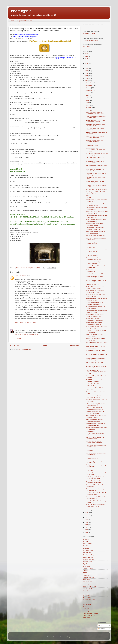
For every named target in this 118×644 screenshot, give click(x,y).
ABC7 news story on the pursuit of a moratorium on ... (96, 117)
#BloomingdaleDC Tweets (90, 27)
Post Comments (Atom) (25, 350)
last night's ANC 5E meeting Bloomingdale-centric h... (94, 323)
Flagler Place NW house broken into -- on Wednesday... (97, 446)
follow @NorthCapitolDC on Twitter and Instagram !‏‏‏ (96, 347)
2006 (86, 530)
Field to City (86, 575)
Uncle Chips (86, 611)
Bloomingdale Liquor (89, 559)
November (90, 85)
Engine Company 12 (89, 568)
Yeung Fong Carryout (89, 615)
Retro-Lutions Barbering (90, 593)
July (88, 95)
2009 (86, 522)
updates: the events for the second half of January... (96, 359)
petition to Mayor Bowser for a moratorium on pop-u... (94, 224)
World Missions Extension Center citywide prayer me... (95, 145)
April (88, 103)
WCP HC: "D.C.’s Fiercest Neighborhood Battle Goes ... (95, 442)
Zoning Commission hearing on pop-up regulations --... (96, 466)
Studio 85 (86, 606)
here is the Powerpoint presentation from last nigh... (96, 267)
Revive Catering (87, 595)
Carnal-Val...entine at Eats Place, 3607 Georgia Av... (95, 158)
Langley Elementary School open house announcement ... (95, 121)
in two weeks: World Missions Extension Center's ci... (94, 420)
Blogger (69, 637)
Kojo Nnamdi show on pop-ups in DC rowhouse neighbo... (96, 232)
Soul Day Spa (87, 604)
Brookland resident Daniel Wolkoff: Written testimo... (96, 178)
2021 (86, 66)
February (89, 108)
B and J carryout (88, 544)
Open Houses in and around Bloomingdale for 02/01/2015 (95, 113)
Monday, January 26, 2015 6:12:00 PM (25, 322)
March (88, 105)
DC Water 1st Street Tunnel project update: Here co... (96, 186)
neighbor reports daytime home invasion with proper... (95, 170)
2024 (86, 59)
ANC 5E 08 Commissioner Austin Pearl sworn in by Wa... (95, 506)
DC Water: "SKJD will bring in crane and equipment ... (96, 331)
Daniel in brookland (20, 275)
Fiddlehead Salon (88, 573)
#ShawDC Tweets (88, 47)
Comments (102, 629)
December (90, 83)
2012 (86, 515)
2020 (86, 68)
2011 (86, 517)
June (88, 98)
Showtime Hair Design (89, 600)
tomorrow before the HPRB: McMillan (96, 189)
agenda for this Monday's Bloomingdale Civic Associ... (95, 319)
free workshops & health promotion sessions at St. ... (96, 281)
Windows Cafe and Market (90, 613)
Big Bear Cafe (87, 553)
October (89, 88)
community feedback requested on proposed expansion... (96, 205)
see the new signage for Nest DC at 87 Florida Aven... (96, 220)
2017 (86, 76)
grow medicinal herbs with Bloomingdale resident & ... (94, 482)
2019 (86, 71)
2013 (86, 513)
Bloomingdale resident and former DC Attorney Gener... (97, 311)
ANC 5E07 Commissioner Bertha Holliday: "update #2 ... (95, 381)
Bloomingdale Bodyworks (90, 555)
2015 (86, 81)
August (89, 93)
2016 (86, 78)
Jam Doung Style (88, 582)
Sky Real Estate (87, 602)
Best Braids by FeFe (89, 550)
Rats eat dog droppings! (93, 284)
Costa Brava (86, 566)
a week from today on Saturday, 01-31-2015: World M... (96, 255)
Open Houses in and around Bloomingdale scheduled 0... (95, 259)
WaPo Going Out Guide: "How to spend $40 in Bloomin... (95, 478)
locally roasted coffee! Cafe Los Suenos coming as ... (95, 458)
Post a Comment (17, 338)
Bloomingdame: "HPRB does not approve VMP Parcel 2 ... (95, 162)
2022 (86, 64)
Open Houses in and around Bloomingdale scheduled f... (95, 408)
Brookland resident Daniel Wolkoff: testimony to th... (96, 125)
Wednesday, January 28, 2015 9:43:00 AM (27, 335)
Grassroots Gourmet (89, 577)
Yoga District (86, 618)
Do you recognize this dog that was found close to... (96, 454)
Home (12, 21)
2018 (86, 73)
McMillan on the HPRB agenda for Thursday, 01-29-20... (96, 424)
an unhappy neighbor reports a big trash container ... (96, 307)
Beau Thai (86, 548)
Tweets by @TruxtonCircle (90, 40)
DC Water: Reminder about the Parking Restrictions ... (95, 303)
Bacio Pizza (86, 546)
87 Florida (86, 539)
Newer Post (15, 346)
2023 (86, 61)
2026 (86, 54)
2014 (86, 510)
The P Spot (86, 609)
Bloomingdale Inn (88, 557)
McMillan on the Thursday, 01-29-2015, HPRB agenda (95, 412)
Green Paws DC (88, 580)
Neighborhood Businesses (25, 21)
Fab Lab (85, 571)
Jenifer (17, 328)
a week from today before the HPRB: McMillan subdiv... (96, 299)
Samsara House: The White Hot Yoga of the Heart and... (97, 498)
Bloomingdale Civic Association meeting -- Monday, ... (95, 228)
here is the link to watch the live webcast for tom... (95, 182)
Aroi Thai (85, 541)
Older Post (74, 346)
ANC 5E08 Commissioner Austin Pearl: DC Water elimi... (95, 288)
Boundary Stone (87, 562)
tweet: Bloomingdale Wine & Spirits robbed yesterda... (96, 243)
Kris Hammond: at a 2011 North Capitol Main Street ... (95, 363)
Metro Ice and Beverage (90, 586)
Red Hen (85, 591)
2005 (86, 532)
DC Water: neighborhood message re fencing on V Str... (96, 133)
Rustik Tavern (87, 597)
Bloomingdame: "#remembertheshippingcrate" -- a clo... (96, 433)
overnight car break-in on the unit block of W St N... (95, 295)
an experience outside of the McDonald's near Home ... (94, 397)
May (88, 100)
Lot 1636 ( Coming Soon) (90, 584)
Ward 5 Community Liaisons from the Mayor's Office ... (96, 201)
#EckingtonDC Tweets (89, 34)
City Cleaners (87, 564)
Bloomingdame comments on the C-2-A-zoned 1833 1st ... (97, 251)
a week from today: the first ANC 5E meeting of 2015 (96, 494)
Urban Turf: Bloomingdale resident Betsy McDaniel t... (96, 405)
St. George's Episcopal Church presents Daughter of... (95, 141)
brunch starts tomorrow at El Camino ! (97, 274)
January (89, 110)
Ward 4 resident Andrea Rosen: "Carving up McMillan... (95, 137)
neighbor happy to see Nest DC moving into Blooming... (95, 315)
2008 (86, 525)
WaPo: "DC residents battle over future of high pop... (95, 438)
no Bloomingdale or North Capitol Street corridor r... (95, 351)
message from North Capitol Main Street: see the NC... (95, 263)
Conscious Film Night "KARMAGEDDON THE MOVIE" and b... (96, 150)
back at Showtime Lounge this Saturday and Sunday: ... (94, 277)
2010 (86, 520)
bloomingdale (21, 11)
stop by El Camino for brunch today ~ (96, 236)
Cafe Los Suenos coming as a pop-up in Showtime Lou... (97, 490)
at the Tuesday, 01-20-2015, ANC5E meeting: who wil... (96, 416)
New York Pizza (87, 588)
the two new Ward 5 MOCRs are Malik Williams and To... (97, 212)
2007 (86, 527)
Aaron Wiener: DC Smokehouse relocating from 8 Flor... (95, 291)
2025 (86, 56)
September (90, 90)
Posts (100, 625)
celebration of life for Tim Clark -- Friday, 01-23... (95, 335)
